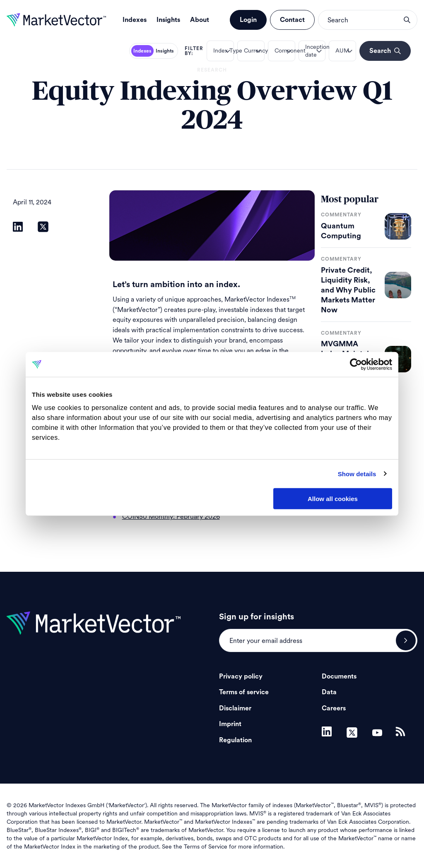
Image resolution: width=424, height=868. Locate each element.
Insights (168, 20)
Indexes (135, 20)
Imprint (230, 724)
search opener (407, 20)
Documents (339, 676)
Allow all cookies (333, 499)
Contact (292, 20)
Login (248, 20)
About (200, 20)
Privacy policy (241, 676)
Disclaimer (235, 708)
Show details (357, 474)
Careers (334, 708)
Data (329, 692)
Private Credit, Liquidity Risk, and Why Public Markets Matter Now (348, 290)
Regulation (235, 740)
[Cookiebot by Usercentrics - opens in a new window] (356, 364)
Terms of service (244, 692)
